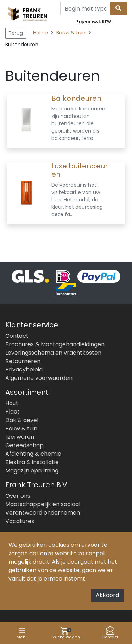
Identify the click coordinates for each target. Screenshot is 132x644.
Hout (12, 403)
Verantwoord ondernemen (43, 513)
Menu (22, 633)
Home (40, 33)
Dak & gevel (22, 420)
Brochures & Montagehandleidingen (55, 344)
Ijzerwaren (20, 437)
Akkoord (107, 595)
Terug (16, 33)
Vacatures (20, 521)
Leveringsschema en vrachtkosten (53, 353)
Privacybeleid (24, 370)
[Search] (85, 8)
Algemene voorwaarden (39, 378)
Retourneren (23, 361)
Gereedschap (24, 445)
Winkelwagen (66, 633)
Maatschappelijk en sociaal (43, 504)
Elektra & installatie (32, 462)
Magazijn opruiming (32, 471)
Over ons (18, 496)
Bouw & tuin (72, 33)
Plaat (12, 412)
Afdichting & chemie (33, 454)
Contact (110, 633)
